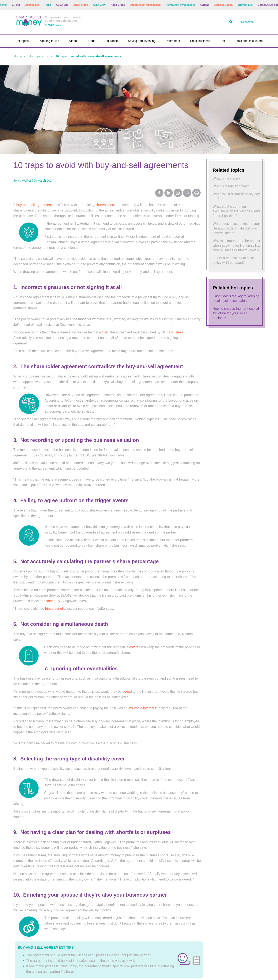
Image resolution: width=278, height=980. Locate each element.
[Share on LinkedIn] (169, 193)
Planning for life (49, 41)
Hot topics (22, 41)
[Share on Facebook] (159, 193)
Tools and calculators (249, 41)
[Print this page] (196, 196)
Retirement (173, 41)
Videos (74, 41)
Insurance (111, 41)
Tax (222, 41)
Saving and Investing (142, 41)
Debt (91, 41)
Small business (200, 41)
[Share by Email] (187, 193)
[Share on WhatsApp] (178, 193)
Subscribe (247, 22)
